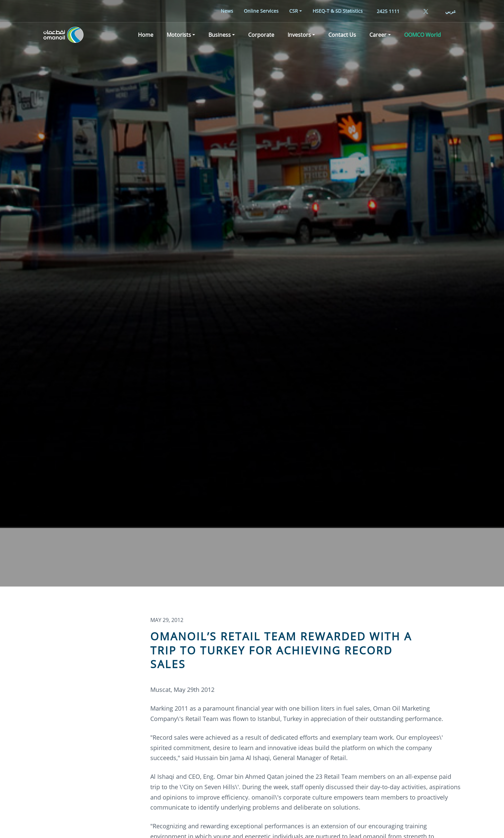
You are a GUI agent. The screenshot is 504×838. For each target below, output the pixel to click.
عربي (451, 11)
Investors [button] (299, 35)
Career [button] (378, 35)
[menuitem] (227, 11)
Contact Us (342, 35)
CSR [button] (294, 11)
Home (146, 35)
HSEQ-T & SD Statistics (338, 11)
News (227, 11)
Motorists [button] (179, 35)
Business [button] (220, 35)
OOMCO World (423, 35)
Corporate (261, 35)
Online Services (261, 11)
